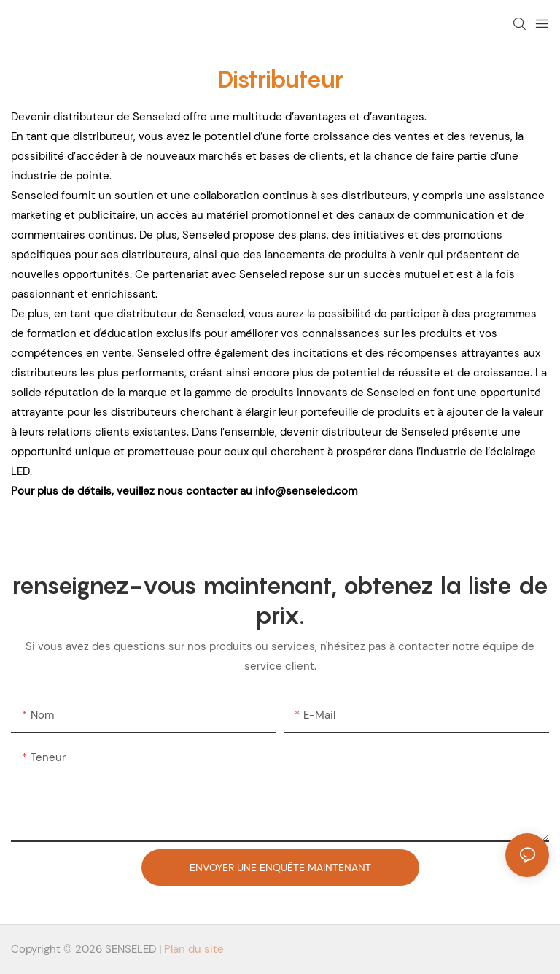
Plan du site (194, 949)
